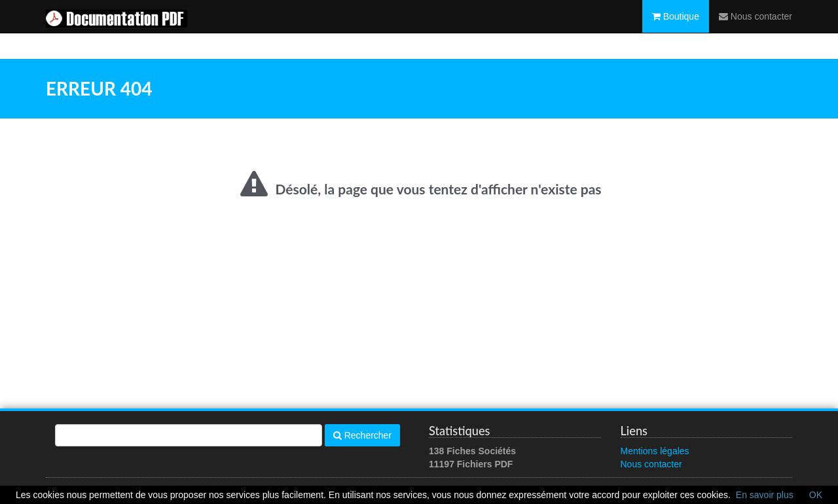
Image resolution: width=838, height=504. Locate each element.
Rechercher (362, 435)
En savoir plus (765, 495)
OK (816, 495)
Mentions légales (655, 451)
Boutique (676, 29)
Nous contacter (756, 29)
